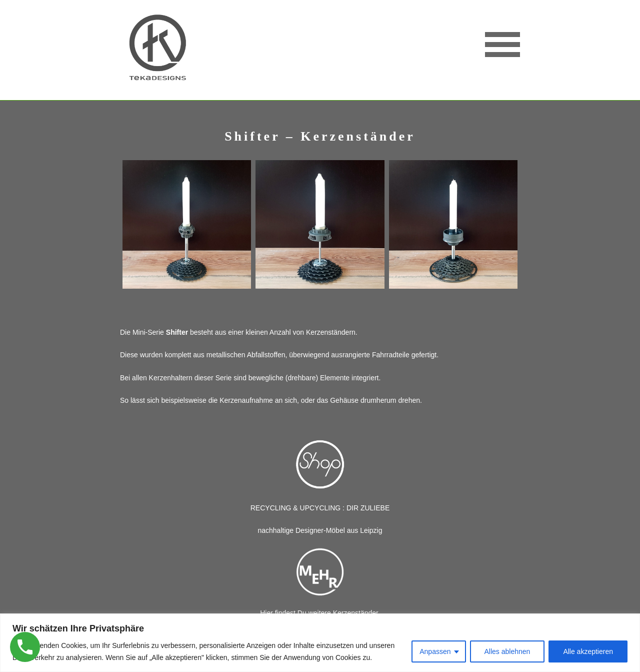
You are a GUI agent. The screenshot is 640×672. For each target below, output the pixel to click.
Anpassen (435, 651)
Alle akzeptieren (588, 651)
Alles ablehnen (507, 651)
